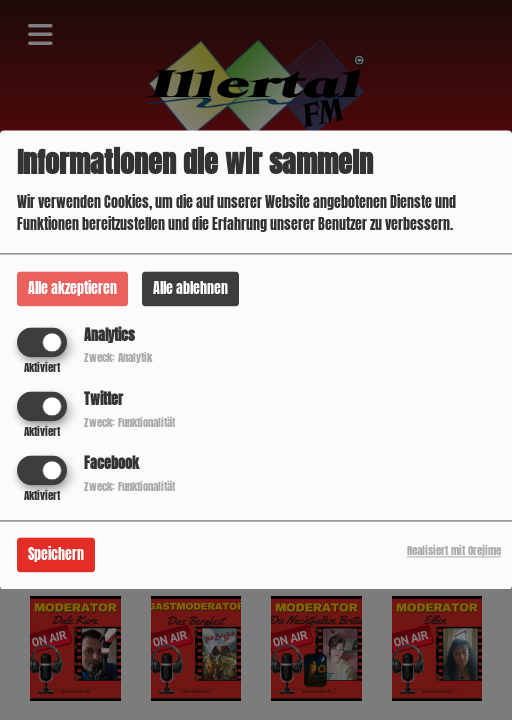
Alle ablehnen (190, 288)
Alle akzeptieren (72, 288)
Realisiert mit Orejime (454, 551)
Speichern (56, 555)
